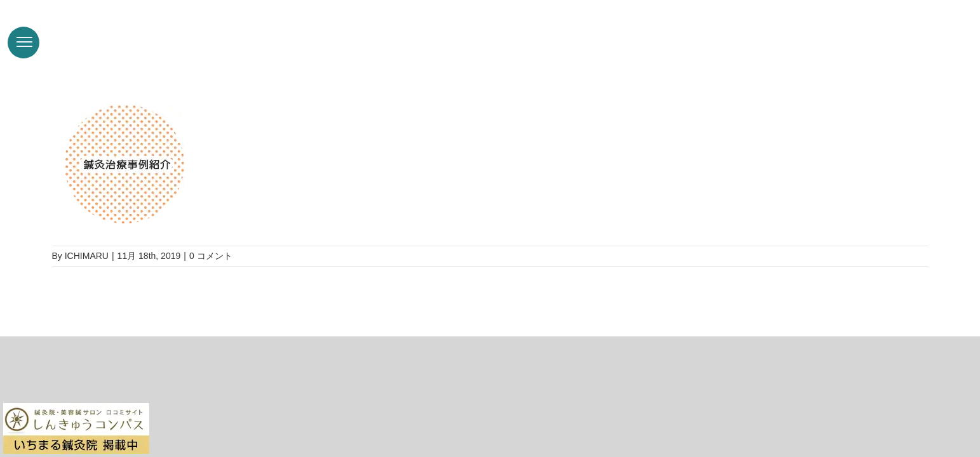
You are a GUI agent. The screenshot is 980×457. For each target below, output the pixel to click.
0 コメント (211, 256)
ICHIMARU (87, 256)
